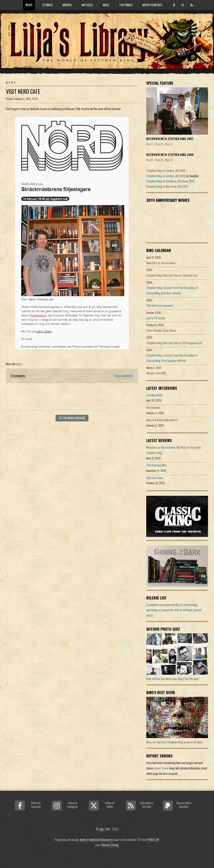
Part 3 (169, 144)
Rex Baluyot (153, 407)
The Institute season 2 (160, 305)
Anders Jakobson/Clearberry (96, 840)
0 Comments (18, 376)
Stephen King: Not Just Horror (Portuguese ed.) (174, 343)
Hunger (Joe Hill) (156, 373)
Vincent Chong (110, 845)
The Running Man (156, 465)
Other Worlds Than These (161, 330)
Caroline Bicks (155, 395)
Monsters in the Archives (161, 263)
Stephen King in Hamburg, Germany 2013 (170, 181)
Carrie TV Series (156, 318)
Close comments (124, 376)
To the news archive (72, 418)
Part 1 (150, 144)
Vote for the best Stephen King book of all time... (175, 742)
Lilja (101, 829)
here (19, 364)
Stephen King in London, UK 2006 (166, 171)
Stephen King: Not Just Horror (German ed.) (172, 275)
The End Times (155, 478)
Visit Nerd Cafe (23, 91)
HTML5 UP (153, 840)
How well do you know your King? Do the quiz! (173, 679)
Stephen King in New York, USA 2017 (167, 186)
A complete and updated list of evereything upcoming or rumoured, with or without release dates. (174, 610)
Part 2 (159, 144)
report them (161, 768)
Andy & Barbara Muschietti (162, 420)
